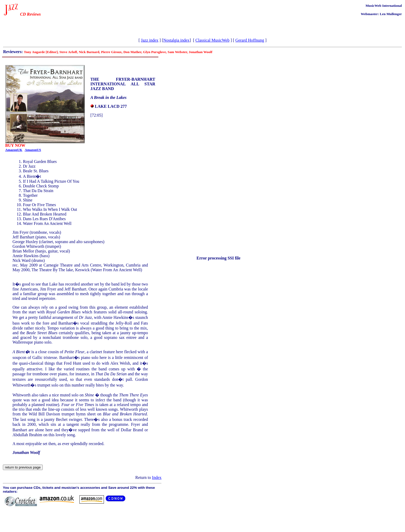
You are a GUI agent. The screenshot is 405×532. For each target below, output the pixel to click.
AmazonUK (14, 150)
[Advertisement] (64, 26)
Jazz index (150, 40)
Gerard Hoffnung (250, 40)
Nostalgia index (176, 40)
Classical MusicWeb (212, 40)
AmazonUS (33, 150)
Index (157, 477)
